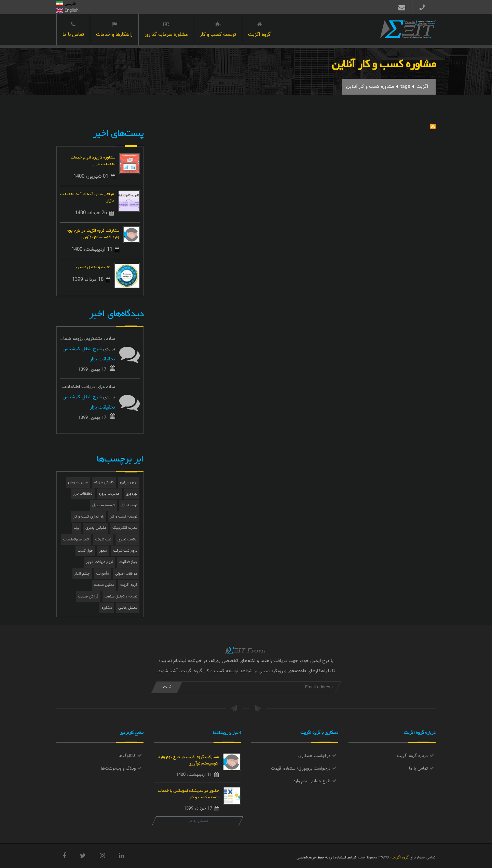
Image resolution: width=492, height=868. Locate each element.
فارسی (66, 4)
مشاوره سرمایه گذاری (166, 30)
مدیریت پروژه (109, 494)
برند (77, 528)
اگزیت (422, 87)
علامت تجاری (127, 540)
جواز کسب (85, 551)
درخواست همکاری (314, 756)
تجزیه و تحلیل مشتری (92, 266)
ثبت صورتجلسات (76, 540)
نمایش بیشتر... (197, 821)
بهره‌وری (132, 494)
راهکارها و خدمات (114, 30)
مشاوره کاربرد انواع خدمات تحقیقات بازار (93, 160)
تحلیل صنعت (104, 585)
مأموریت (102, 574)
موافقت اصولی (126, 574)
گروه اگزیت (259, 30)
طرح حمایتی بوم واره (312, 781)
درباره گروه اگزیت (412, 756)
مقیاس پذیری (96, 528)
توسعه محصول (104, 505)
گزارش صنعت (88, 597)
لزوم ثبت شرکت (125, 551)
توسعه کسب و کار (218, 30)
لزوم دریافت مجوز (100, 562)
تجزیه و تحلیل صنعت (121, 597)
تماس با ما (73, 30)
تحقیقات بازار (83, 494)
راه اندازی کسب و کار (89, 517)
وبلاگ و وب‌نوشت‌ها (118, 769)
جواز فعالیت (128, 562)
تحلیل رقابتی (128, 608)
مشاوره (107, 608)
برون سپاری (129, 483)
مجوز (103, 551)
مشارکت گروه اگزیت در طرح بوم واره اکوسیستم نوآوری (93, 233)
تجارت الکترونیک (125, 528)
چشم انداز (82, 574)
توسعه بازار (129, 505)
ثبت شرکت (103, 540)
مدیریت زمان (78, 483)
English (67, 11)
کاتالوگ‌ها (127, 756)
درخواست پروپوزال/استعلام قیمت (301, 769)
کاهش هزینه (104, 483)
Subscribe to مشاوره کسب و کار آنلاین (433, 126)
